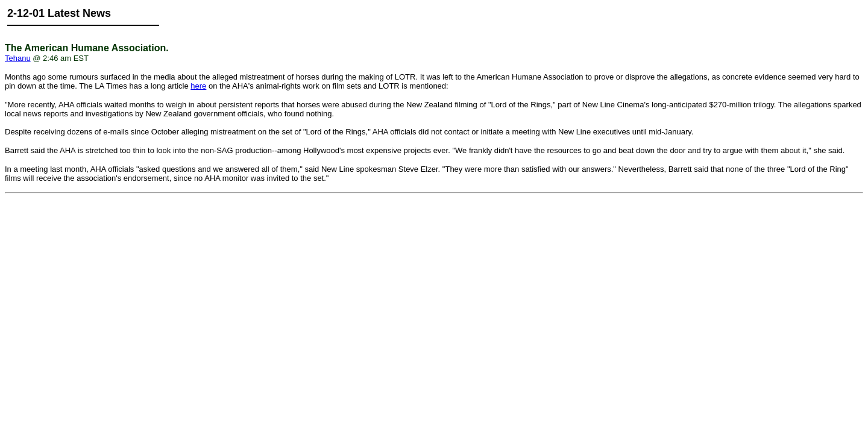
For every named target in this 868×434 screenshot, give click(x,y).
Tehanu (18, 58)
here (198, 86)
